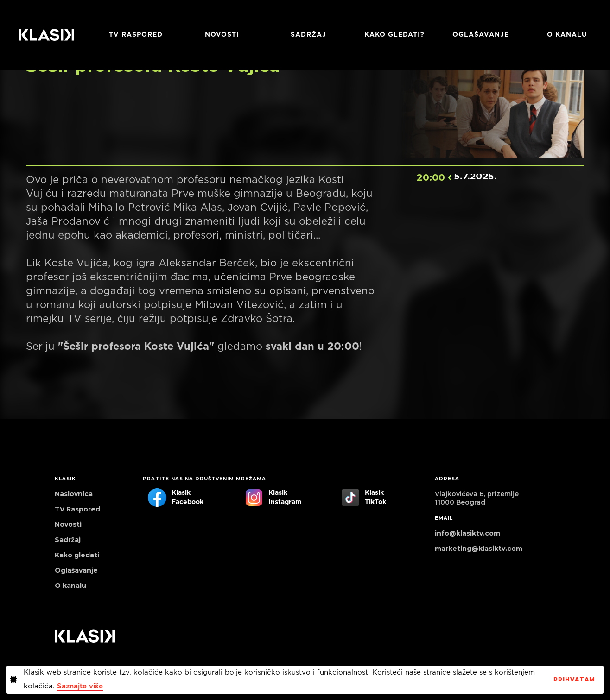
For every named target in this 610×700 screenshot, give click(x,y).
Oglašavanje (481, 35)
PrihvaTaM (574, 680)
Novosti (222, 35)
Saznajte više (80, 686)
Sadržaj (308, 35)
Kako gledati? (394, 35)
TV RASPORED (136, 35)
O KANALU (567, 35)
